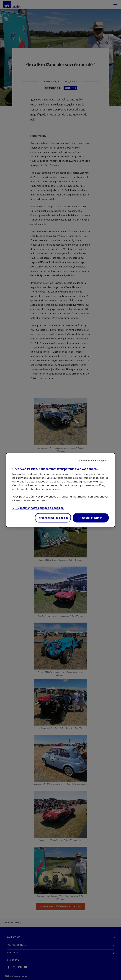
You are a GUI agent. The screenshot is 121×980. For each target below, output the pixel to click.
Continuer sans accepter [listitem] (93, 460)
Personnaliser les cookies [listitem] (53, 518)
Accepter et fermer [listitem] (91, 518)
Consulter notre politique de (40, 508)
